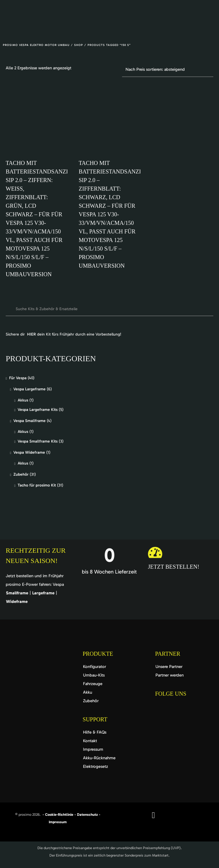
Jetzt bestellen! (174, 567)
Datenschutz (88, 814)
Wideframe (17, 601)
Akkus (23, 400)
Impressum (58, 822)
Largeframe (43, 593)
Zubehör (21, 474)
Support (95, 719)
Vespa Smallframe (30, 421)
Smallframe (17, 593)
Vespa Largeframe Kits (38, 410)
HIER (32, 334)
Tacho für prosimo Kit (37, 485)
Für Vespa (18, 378)
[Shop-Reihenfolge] (168, 70)
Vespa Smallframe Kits (38, 441)
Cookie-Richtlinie (59, 814)
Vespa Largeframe (30, 389)
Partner (168, 654)
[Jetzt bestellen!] (155, 552)
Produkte (98, 654)
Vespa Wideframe (29, 452)
